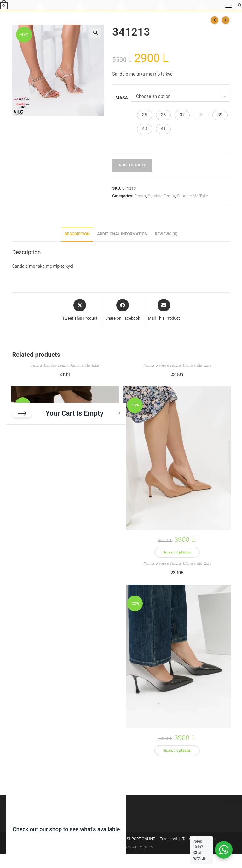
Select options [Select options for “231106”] (177, 750)
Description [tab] (77, 234)
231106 (177, 573)
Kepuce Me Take (85, 365)
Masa (122, 98)
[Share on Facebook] (123, 310)
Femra (140, 196)
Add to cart (132, 165)
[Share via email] (164, 310)
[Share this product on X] (80, 310)
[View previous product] (215, 20)
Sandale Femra (161, 196)
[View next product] (226, 20)
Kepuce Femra (56, 365)
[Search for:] (238, 5)
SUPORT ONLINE (141, 839)
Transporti (169, 839)
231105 (177, 375)
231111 (65, 375)
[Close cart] (22, 413)
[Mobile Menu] (229, 5)
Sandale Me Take (193, 196)
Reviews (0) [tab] (166, 234)
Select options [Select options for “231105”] (177, 552)
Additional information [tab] (122, 234)
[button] (95, 33)
